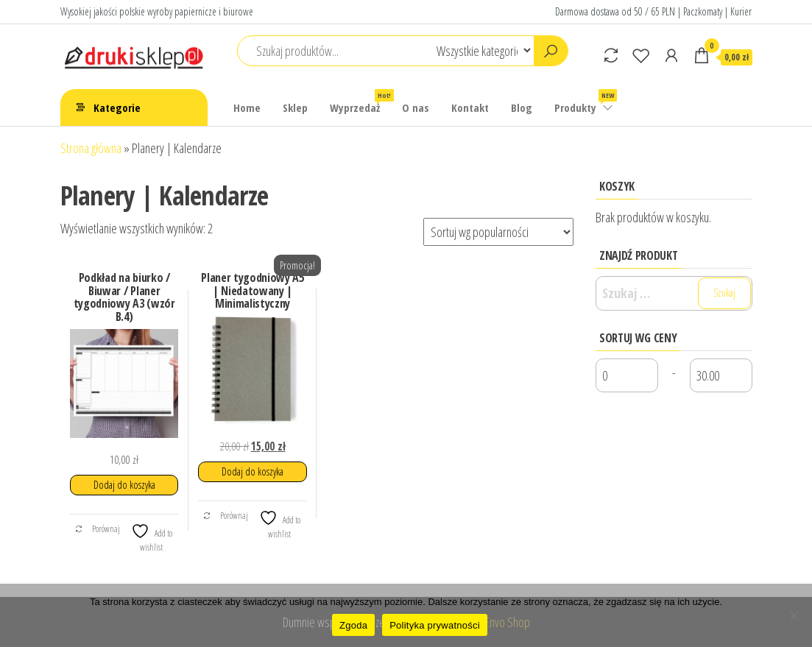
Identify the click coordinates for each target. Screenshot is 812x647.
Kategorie (117, 107)
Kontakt (470, 107)
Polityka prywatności (435, 625)
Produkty (585, 102)
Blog (522, 107)
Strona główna (91, 148)
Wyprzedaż (360, 102)
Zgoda (353, 625)
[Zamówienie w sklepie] (498, 232)
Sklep (295, 107)
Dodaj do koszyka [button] (124, 485)
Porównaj (97, 529)
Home (247, 107)
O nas (416, 107)
